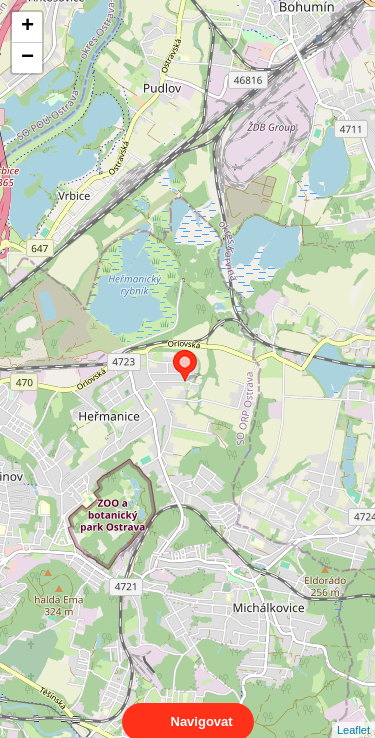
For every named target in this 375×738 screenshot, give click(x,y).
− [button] (27, 58)
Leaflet (353, 712)
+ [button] (27, 27)
